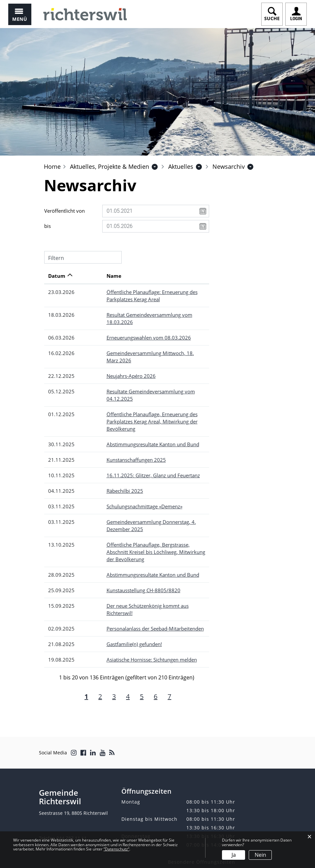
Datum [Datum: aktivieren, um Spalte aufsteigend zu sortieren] (57, 276)
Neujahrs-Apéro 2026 (107, 361)
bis (47, 226)
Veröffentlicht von (64, 211)
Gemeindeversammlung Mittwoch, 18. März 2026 (139, 346)
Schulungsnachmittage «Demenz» (120, 477)
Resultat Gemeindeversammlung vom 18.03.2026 (139, 315)
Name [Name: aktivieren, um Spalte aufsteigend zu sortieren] (90, 276)
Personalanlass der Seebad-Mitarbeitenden (131, 585)
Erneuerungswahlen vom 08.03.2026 (125, 330)
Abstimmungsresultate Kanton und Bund (129, 415)
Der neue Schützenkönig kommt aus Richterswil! (137, 569)
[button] (110, 166)
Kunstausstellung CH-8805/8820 (119, 554)
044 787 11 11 (72, 795)
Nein (260, 855)
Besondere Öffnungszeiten (202, 818)
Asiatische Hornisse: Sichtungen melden (128, 616)
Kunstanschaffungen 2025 (112, 431)
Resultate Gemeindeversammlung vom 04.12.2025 (141, 377)
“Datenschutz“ (116, 849)
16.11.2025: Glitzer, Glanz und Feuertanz (129, 446)
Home (52, 166)
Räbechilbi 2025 (101, 462)
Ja (234, 855)
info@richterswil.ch (60, 803)
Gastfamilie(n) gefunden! (110, 600)
